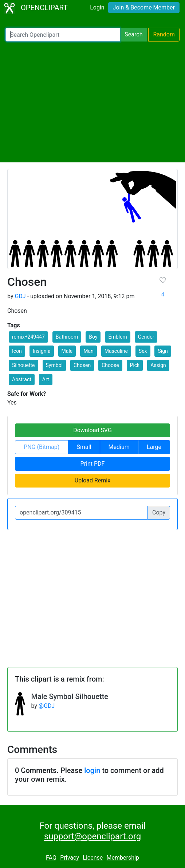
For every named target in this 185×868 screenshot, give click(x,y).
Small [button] (84, 447)
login (92, 770)
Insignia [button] (42, 351)
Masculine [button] (116, 351)
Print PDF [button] (93, 464)
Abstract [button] (22, 379)
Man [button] (88, 351)
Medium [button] (119, 447)
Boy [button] (93, 337)
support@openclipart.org (92, 836)
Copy (159, 512)
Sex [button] (143, 351)
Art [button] (46, 379)
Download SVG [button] (92, 430)
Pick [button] (135, 365)
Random (164, 34)
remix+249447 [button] (28, 337)
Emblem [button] (117, 337)
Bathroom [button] (67, 337)
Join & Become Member (144, 7)
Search (133, 34)
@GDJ (47, 706)
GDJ (20, 296)
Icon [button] (17, 351)
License (93, 858)
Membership (123, 858)
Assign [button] (158, 365)
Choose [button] (110, 365)
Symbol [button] (54, 365)
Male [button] (67, 351)
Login (97, 7)
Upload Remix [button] (92, 480)
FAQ (51, 858)
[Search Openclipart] (63, 35)
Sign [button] (163, 351)
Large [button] (154, 447)
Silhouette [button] (23, 365)
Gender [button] (146, 337)
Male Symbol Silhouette (70, 697)
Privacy (70, 858)
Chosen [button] (82, 365)
